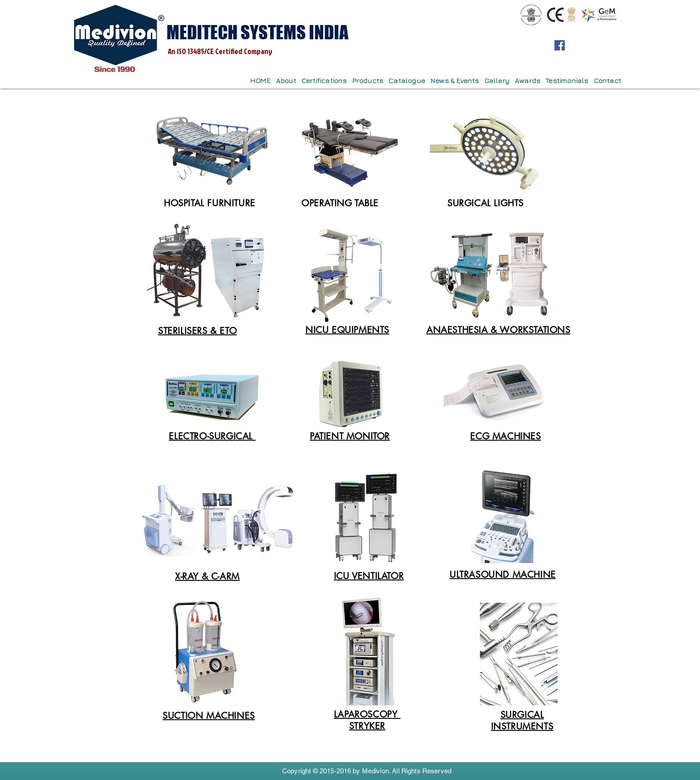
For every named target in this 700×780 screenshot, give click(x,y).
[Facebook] (560, 45)
